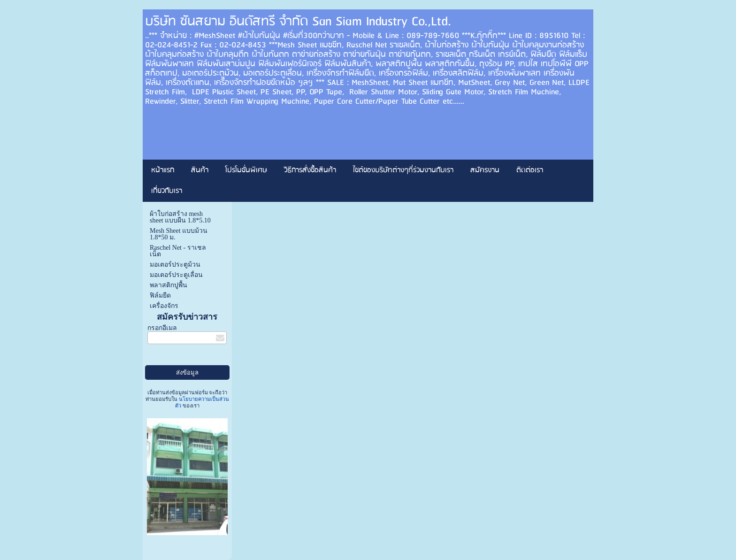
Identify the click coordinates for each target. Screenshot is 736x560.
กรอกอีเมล (162, 328)
